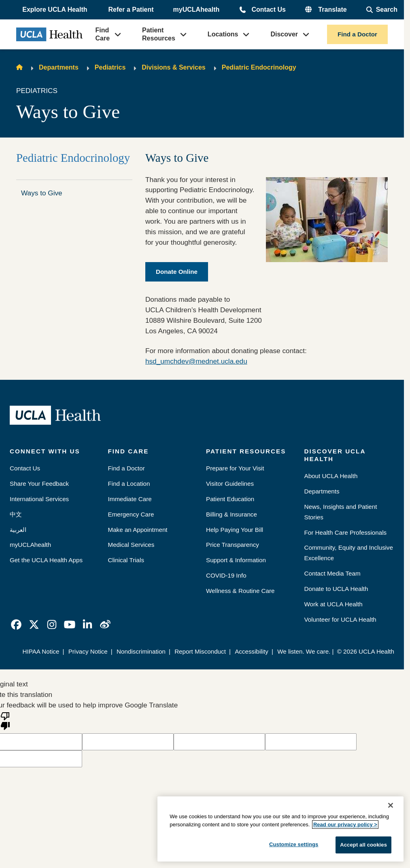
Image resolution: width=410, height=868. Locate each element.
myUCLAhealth (197, 10)
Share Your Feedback (39, 484)
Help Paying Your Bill (235, 530)
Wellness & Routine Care (240, 591)
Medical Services (131, 545)
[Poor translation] (5, 720)
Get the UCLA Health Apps (46, 560)
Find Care (102, 34)
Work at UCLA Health (334, 604)
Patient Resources (159, 34)
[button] (55, 10)
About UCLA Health (331, 476)
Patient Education (230, 499)
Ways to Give (42, 193)
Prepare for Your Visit (235, 468)
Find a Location (129, 484)
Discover (284, 34)
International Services (39, 499)
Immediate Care (130, 499)
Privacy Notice (88, 651)
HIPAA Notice (41, 651)
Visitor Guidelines (230, 484)
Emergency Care (131, 514)
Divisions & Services (173, 67)
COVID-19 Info (226, 575)
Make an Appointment (138, 530)
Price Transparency (233, 545)
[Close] (391, 805)
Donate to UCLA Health (336, 589)
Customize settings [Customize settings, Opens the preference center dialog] (294, 844)
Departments (59, 67)
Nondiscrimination (141, 651)
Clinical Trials (126, 560)
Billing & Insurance (232, 514)
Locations (223, 34)
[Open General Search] (382, 10)
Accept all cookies (363, 845)
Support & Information (236, 560)
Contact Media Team (332, 573)
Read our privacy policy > (345, 825)
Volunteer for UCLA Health (340, 619)
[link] (16, 625)
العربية (18, 530)
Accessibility (252, 651)
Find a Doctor (357, 34)
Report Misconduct (200, 651)
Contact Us (268, 10)
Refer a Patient (131, 10)
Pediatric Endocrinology (259, 67)
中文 (16, 514)
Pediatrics (110, 67)
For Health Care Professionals (346, 532)
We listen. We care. (304, 651)
